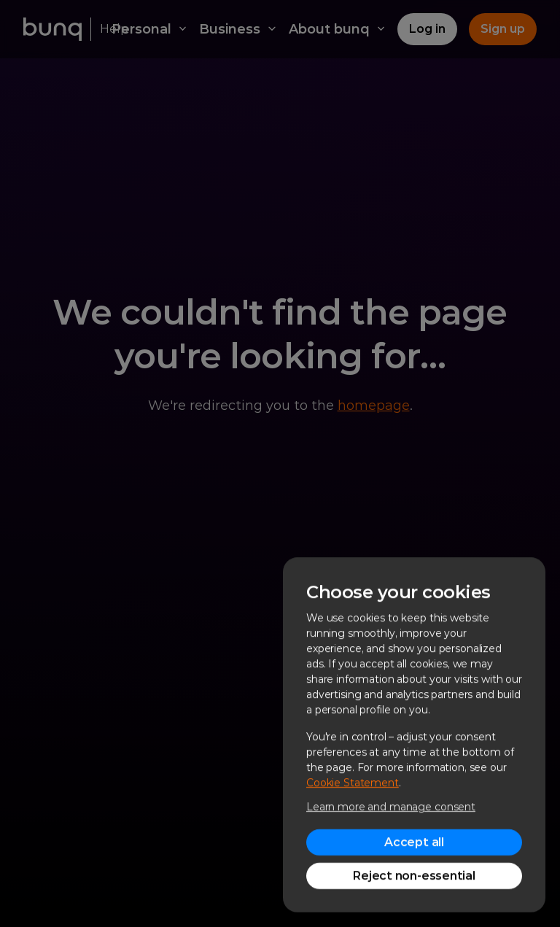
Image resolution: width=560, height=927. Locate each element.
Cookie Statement (353, 783)
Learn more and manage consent (391, 807)
